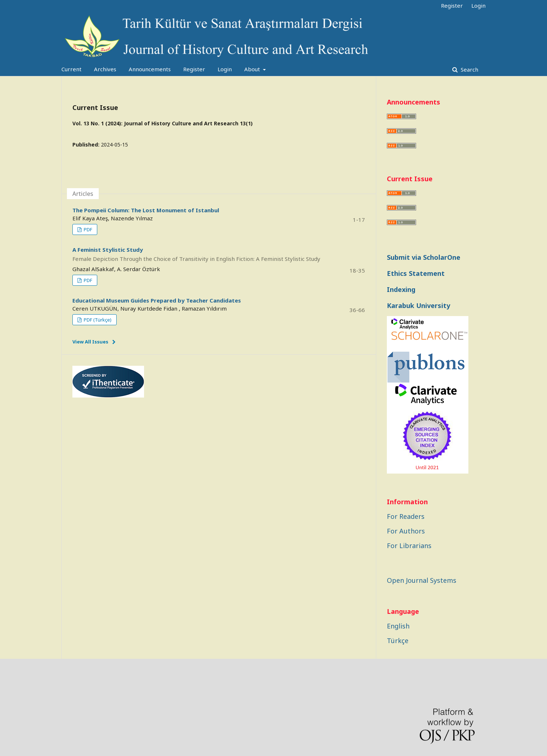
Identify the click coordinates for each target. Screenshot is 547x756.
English (398, 626)
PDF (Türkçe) (97, 320)
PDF (87, 229)
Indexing (401, 289)
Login (225, 69)
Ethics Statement (416, 273)
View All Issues (90, 342)
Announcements (150, 69)
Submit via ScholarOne (424, 257)
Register (194, 69)
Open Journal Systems (422, 580)
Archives (105, 69)
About (253, 69)
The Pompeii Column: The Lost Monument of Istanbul (146, 210)
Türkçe (398, 641)
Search (469, 69)
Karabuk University (418, 305)
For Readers (406, 516)
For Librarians (409, 546)
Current (71, 69)
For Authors (406, 531)
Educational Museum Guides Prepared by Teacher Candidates (157, 300)
